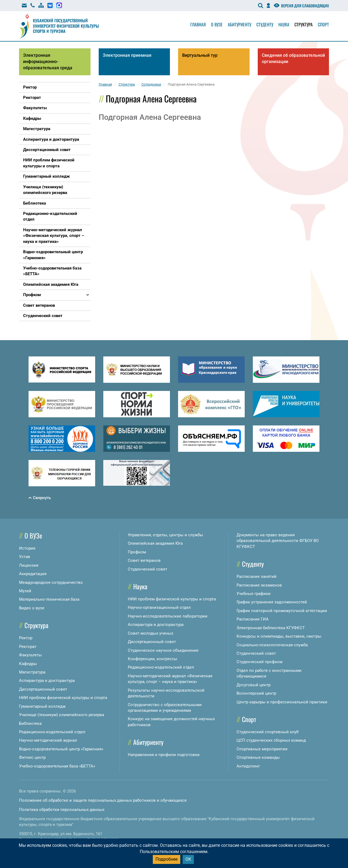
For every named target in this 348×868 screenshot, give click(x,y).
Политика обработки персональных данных (62, 810)
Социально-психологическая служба (272, 645)
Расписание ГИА (253, 619)
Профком (137, 552)
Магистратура (32, 672)
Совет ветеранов (144, 560)
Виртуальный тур (200, 55)
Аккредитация (33, 574)
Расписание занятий (257, 576)
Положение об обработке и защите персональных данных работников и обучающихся (103, 800)
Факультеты (30, 655)
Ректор (26, 638)
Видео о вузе (32, 608)
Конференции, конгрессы (153, 659)
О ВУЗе (33, 535)
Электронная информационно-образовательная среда (48, 62)
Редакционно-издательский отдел (52, 732)
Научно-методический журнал (48, 740)
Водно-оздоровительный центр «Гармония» (61, 749)
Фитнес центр (32, 757)
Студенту (265, 24)
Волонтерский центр (256, 693)
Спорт (323, 24)
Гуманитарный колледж (42, 706)
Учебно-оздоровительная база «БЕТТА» (57, 766)
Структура (304, 24)
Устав (25, 557)
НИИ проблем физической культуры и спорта (63, 698)
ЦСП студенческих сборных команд (271, 740)
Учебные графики (254, 594)
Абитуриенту (240, 24)
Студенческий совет (147, 569)
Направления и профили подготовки (164, 755)
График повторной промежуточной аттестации (282, 611)
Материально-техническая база (49, 599)
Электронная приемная (127, 55)
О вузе (217, 24)
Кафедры (28, 664)
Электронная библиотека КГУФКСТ (271, 628)
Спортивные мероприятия (262, 749)
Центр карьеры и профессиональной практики (282, 702)
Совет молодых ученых (150, 633)
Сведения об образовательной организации (293, 58)
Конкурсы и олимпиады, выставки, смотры (279, 636)
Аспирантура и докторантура (47, 681)
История (27, 548)
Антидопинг (248, 766)
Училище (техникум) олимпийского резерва (62, 715)
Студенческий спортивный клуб (268, 732)
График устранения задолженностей (272, 602)
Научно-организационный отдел (159, 607)
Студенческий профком (260, 662)
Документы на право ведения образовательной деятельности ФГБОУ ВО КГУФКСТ (278, 541)
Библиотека (30, 723)
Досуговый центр (254, 685)
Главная (198, 24)
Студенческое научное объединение (163, 650)
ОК (188, 859)
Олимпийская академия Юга (155, 543)
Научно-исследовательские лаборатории (168, 616)
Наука (284, 24)
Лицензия (29, 565)
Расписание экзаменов (259, 585)
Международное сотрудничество (51, 582)
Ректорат (28, 647)
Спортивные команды (258, 757)
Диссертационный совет (43, 689)
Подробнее (167, 859)
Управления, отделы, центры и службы (165, 535)
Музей (25, 591)
